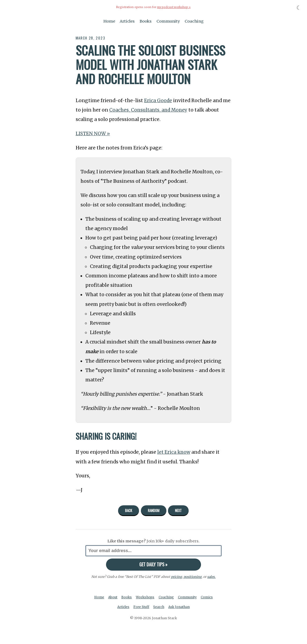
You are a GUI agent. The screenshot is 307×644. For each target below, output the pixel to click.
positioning (193, 576)
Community (168, 21)
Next (178, 510)
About (112, 597)
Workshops (146, 597)
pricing (176, 576)
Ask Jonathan (180, 607)
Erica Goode (158, 101)
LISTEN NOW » (93, 134)
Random (154, 510)
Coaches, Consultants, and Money (149, 110)
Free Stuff (141, 607)
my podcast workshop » (174, 7)
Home (109, 21)
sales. (211, 576)
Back (129, 510)
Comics (208, 597)
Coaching (194, 21)
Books (146, 21)
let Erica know (174, 452)
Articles (127, 21)
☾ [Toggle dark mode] (299, 8)
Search (159, 607)
